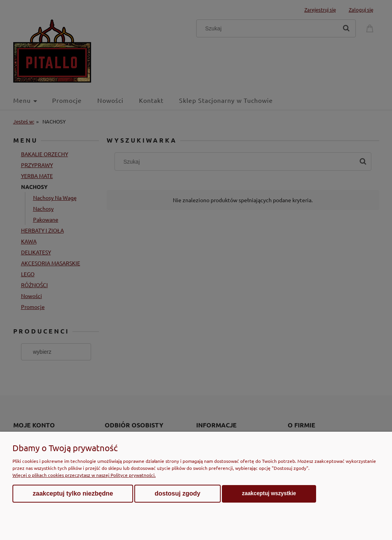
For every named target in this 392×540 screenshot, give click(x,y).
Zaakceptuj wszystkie (269, 493)
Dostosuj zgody (177, 493)
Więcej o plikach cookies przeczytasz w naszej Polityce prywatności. (84, 475)
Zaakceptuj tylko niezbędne (73, 493)
